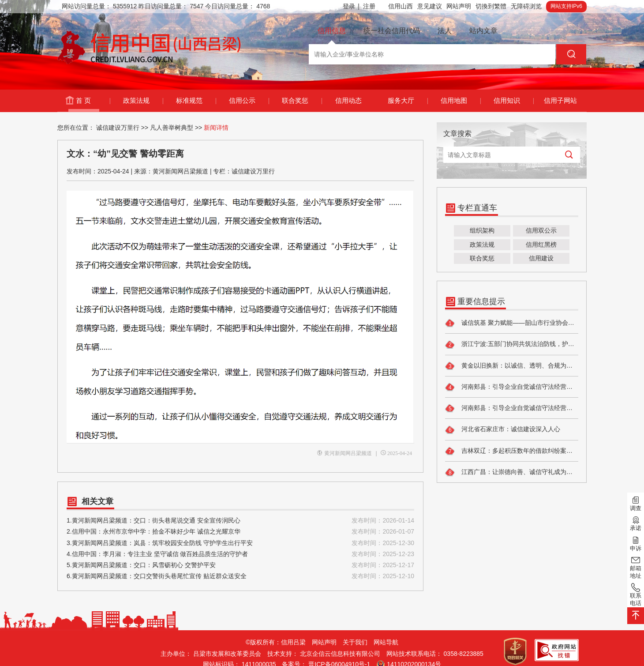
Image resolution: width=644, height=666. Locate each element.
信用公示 (249, 101)
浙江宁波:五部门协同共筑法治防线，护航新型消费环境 (512, 345)
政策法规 (143, 101)
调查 (636, 503)
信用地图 (461, 101)
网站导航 (386, 642)
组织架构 (482, 230)
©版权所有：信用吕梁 (276, 642)
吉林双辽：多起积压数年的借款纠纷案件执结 (512, 451)
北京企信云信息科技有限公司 (340, 654)
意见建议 (430, 6)
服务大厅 (408, 101)
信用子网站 (560, 100)
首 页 (93, 101)
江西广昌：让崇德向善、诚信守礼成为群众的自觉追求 (512, 472)
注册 (369, 6)
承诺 (636, 523)
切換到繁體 (491, 6)
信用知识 (514, 101)
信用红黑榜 (541, 245)
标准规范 (196, 101)
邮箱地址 (636, 567)
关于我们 (355, 642)
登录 (351, 6)
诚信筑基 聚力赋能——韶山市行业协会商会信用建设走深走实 (512, 323)
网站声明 (459, 6)
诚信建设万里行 (118, 128)
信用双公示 (541, 230)
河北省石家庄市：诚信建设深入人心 (503, 430)
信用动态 (348, 100)
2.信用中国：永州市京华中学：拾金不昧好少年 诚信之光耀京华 (240, 532)
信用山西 (401, 6)
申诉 (636, 543)
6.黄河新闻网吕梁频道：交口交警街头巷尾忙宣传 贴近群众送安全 (240, 576)
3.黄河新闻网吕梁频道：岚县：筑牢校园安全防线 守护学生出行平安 (240, 543)
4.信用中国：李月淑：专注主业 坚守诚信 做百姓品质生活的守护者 (240, 554)
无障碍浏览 (526, 6)
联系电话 (636, 594)
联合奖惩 (302, 101)
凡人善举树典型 (172, 128)
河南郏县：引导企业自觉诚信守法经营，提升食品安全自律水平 (512, 387)
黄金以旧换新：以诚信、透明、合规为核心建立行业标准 (512, 366)
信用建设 (541, 258)
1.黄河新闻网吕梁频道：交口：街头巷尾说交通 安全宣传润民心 (240, 521)
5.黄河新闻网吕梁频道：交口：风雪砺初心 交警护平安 (240, 565)
